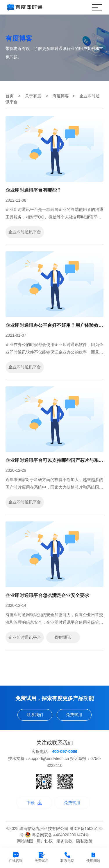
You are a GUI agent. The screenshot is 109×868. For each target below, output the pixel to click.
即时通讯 (63, 637)
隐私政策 (84, 841)
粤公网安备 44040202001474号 (57, 835)
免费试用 (74, 715)
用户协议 (45, 841)
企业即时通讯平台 (25, 232)
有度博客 (61, 96)
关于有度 (33, 96)
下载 (34, 803)
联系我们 (35, 715)
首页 (10, 96)
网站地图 (25, 841)
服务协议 (65, 841)
